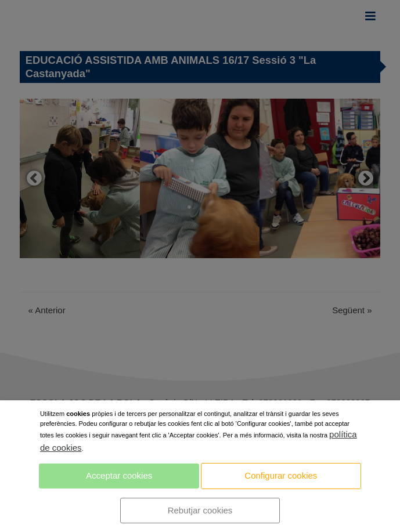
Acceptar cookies (119, 475)
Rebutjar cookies (200, 510)
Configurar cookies (281, 475)
